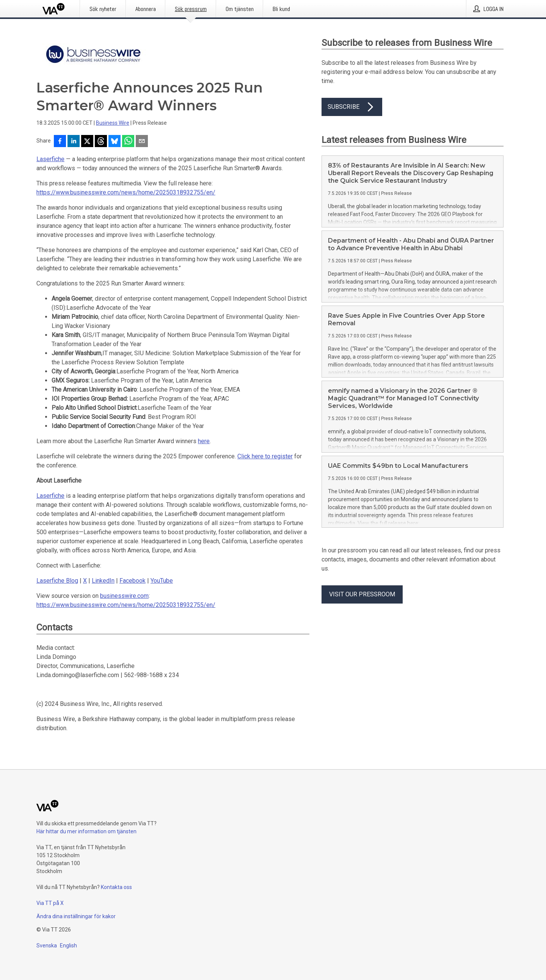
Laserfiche (50, 159)
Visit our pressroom (362, 594)
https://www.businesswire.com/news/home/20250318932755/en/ (126, 192)
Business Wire (113, 123)
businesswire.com (124, 596)
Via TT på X (50, 903)
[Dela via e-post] (142, 142)
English (68, 946)
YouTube (162, 581)
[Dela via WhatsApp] (128, 142)
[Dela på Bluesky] (115, 142)
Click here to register (265, 456)
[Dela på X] (87, 142)
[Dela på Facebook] (60, 142)
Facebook (133, 581)
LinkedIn (103, 581)
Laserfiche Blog (57, 581)
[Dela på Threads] (101, 142)
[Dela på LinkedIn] (74, 142)
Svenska (47, 946)
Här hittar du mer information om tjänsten (86, 831)
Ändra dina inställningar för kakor (76, 916)
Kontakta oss (116, 887)
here (204, 441)
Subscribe (352, 107)
